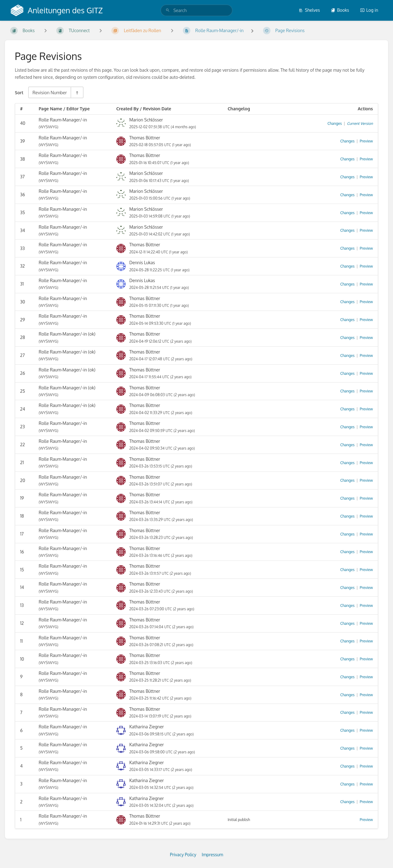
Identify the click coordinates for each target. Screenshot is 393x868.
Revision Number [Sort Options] (50, 92)
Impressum (212, 855)
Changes (335, 123)
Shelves (309, 10)
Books (340, 10)
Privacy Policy (183, 855)
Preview (366, 141)
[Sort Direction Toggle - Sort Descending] (77, 92)
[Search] (168, 10)
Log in (369, 10)
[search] (196, 10)
